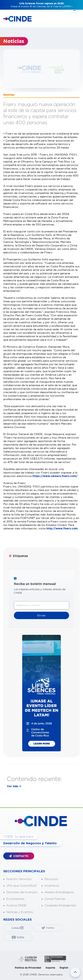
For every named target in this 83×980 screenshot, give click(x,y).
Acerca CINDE (16, 906)
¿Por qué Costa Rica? (22, 886)
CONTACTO (19, 856)
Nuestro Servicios (19, 879)
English (64, 968)
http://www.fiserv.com (62, 528)
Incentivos (52, 886)
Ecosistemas (15, 899)
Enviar (41, 615)
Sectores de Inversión (22, 892)
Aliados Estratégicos (59, 892)
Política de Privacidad (28, 968)
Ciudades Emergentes (61, 906)
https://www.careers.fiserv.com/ (55, 476)
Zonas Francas (55, 899)
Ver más (13, 786)
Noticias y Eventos (20, 912)
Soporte (50, 968)
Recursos (51, 879)
